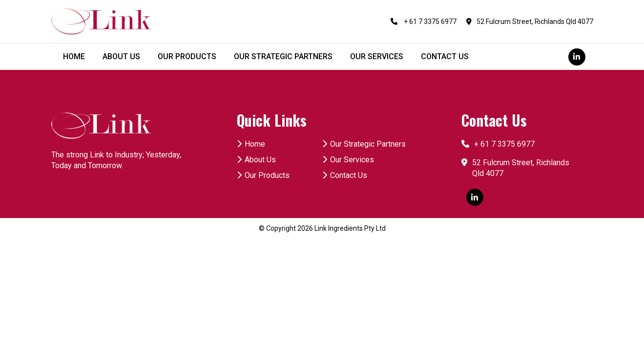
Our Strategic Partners (364, 144)
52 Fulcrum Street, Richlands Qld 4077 (530, 22)
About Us (256, 160)
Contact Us (345, 175)
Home (251, 144)
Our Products (263, 175)
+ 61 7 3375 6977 (424, 22)
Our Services (348, 160)
